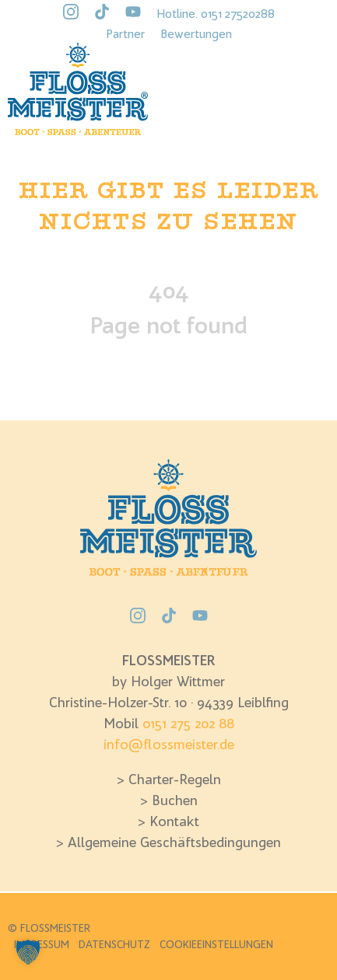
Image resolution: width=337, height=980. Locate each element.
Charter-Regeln (175, 779)
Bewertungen (196, 33)
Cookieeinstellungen (216, 944)
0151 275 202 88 (188, 723)
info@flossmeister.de (169, 744)
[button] (28, 952)
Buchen (175, 800)
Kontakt (174, 821)
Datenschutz (114, 944)
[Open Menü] (310, 85)
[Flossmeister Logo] (78, 89)
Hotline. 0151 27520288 (216, 13)
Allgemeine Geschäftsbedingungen (174, 842)
